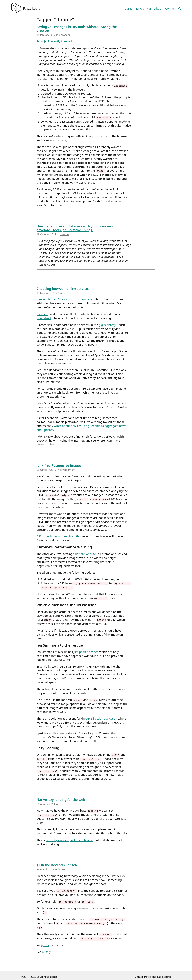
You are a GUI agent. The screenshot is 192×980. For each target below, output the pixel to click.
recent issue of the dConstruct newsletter (66, 299)
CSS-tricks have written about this (59, 536)
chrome (64, 234)
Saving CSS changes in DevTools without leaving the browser (77, 29)
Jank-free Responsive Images (59, 465)
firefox (61, 867)
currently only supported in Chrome (69, 838)
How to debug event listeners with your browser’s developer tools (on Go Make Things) (75, 227)
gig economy (107, 324)
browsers (64, 35)
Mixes (140, 9)
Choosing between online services (63, 288)
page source (164, 974)
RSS (149, 9)
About (158, 9)
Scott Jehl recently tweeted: (55, 41)
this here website (85, 553)
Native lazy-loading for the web (61, 798)
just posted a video (86, 651)
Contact (170, 9)
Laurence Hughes (47, 974)
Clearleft (42, 314)
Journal (129, 9)
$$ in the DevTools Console (57, 863)
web (65, 292)
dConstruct (44, 317)
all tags (47, 949)
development (67, 469)
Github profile (143, 974)
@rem (45, 942)
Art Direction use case (101, 717)
